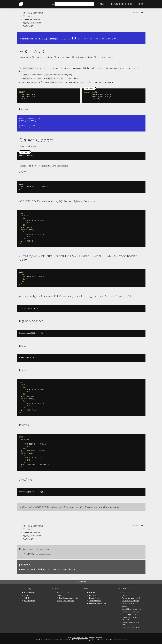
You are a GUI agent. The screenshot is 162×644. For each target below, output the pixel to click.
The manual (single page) (131, 597)
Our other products (129, 614)
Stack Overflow (30, 600)
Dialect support (36, 139)
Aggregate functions (32, 23)
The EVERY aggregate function (38, 553)
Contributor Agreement (98, 603)
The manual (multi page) (130, 600)
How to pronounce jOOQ (131, 626)
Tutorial (125, 594)
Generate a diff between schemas (131, 622)
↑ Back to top (81, 581)
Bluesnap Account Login (65, 600)
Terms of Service (95, 600)
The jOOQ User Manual (33, 13)
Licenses (92, 591)
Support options (63, 591)
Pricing (122, 4)
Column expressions (32, 19)
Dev (39, 39)
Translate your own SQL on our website (102, 506)
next (141, 12)
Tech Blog (28, 594)
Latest (52, 39)
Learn (103, 4)
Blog (141, 4)
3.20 (64, 39)
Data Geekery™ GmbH (80, 637)
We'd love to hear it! (67, 568)
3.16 (92, 39)
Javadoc (125, 605)
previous (134, 12)
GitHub (27, 597)
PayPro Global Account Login (67, 597)
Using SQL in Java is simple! (132, 608)
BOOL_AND (28, 26)
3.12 (116, 39)
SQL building (28, 16)
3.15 (98, 39)
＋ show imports (90, 87)
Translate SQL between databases (130, 618)
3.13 (110, 39)
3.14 (104, 39)
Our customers (30, 591)
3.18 (80, 39)
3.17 (86, 39)
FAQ (123, 591)
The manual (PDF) (128, 603)
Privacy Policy (94, 597)
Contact (60, 594)
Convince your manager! (131, 611)
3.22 (44, 39)
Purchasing (93, 594)
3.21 (58, 39)
